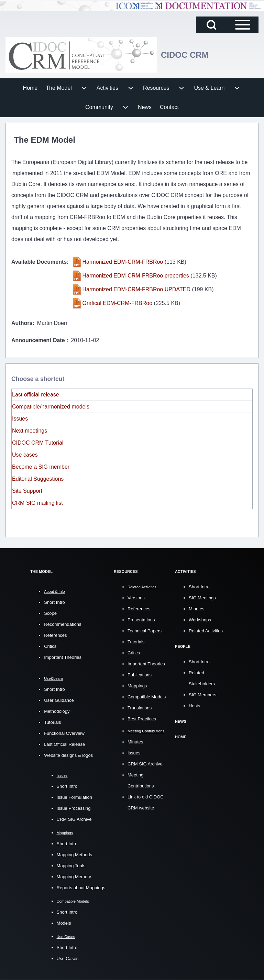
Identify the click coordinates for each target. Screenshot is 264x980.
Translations (140, 708)
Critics (50, 646)
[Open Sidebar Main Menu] (243, 25)
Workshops (200, 620)
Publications (140, 675)
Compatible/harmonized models (51, 407)
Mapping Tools (71, 866)
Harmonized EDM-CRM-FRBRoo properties (136, 276)
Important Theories (63, 657)
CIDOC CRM (185, 55)
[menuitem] (30, 88)
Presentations (141, 620)
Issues (20, 419)
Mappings (137, 686)
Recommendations (63, 624)
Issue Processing (74, 808)
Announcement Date (39, 340)
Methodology (57, 711)
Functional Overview (64, 733)
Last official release (36, 395)
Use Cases (68, 959)
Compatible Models (147, 697)
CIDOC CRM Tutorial (38, 443)
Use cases (25, 455)
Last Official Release (64, 744)
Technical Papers (145, 631)
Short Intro (54, 602)
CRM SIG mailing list (37, 503)
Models (64, 923)
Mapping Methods (74, 855)
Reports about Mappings (81, 888)
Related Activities (206, 631)
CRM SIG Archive (74, 819)
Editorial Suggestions (38, 479)
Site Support (27, 491)
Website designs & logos (68, 755)
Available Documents (39, 262)
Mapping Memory (74, 877)
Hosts (194, 706)
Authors (22, 323)
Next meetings (30, 431)
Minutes (135, 742)
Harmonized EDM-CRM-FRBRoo (123, 262)
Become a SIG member (41, 467)
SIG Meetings (202, 598)
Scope (50, 613)
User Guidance (59, 700)
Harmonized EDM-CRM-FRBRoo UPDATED (136, 289)
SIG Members (202, 695)
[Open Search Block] (211, 25)
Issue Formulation (74, 797)
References (55, 635)
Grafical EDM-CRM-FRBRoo (118, 303)
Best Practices (142, 719)
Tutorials (52, 722)
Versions (136, 598)
